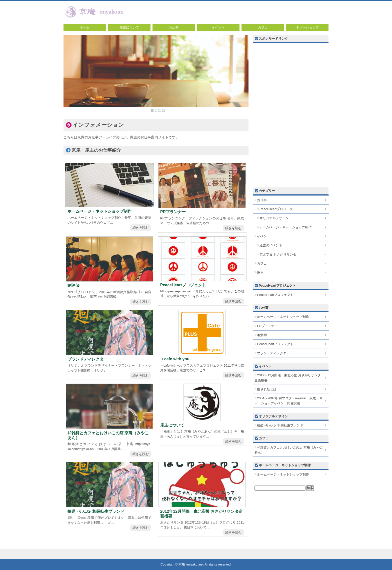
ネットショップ (307, 27)
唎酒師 (73, 285)
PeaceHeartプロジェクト (183, 285)
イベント (218, 27)
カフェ (263, 27)
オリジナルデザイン (274, 218)
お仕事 (174, 27)
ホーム (85, 27)
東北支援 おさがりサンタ (278, 255)
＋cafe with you (175, 359)
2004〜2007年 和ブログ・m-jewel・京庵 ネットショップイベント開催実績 (288, 401)
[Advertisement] (291, 79)
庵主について (129, 27)
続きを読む (141, 228)
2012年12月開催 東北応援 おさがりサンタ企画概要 (201, 514)
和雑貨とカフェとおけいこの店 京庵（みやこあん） (108, 435)
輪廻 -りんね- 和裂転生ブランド (96, 511)
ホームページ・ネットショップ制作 (99, 211)
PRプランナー (173, 212)
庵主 (260, 273)
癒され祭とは (267, 389)
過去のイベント (271, 245)
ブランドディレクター (87, 359)
